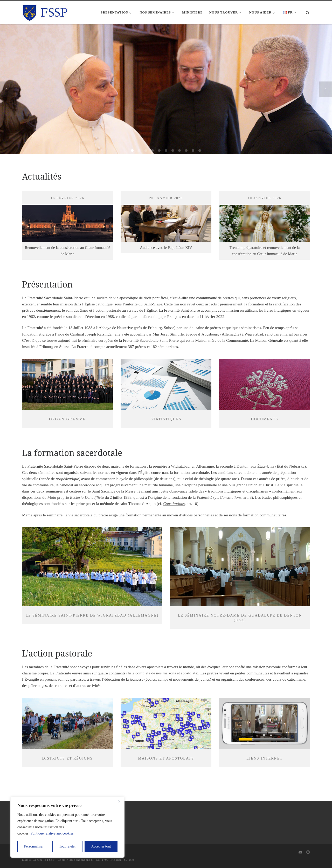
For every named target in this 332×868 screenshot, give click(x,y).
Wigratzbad (180, 466)
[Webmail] (300, 852)
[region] (67, 827)
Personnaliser (34, 846)
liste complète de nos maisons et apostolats (162, 673)
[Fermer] (119, 801)
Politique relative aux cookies (52, 833)
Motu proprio (76, 497)
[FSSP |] (46, 12)
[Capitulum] (308, 852)
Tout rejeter (67, 846)
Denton (243, 466)
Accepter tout (101, 846)
